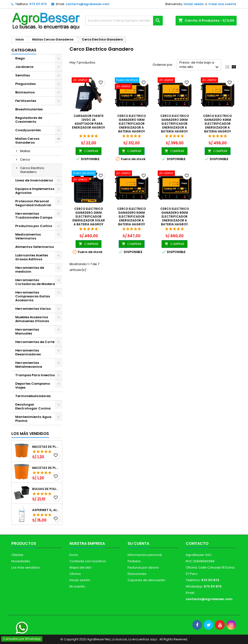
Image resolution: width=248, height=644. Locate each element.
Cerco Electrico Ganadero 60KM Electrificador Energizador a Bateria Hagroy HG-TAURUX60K (132, 218)
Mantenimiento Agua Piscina (33, 419)
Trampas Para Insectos (35, 375)
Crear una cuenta (222, 4)
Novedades (21, 561)
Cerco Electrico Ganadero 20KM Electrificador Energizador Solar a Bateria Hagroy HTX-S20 (89, 218)
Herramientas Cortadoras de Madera (35, 282)
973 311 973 (38, 4)
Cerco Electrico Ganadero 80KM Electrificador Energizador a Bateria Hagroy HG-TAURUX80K (175, 218)
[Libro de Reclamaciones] (8, 609)
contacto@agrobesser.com (87, 4)
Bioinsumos (25, 92)
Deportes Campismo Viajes (33, 386)
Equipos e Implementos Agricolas (35, 191)
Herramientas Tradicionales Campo (34, 216)
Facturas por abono (143, 567)
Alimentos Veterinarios (35, 247)
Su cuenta (138, 543)
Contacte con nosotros (88, 561)
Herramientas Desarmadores (28, 352)
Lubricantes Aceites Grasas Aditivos (32, 257)
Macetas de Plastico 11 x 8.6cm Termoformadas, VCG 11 (46, 468)
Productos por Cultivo (34, 226)
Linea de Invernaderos (34, 180)
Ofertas (17, 555)
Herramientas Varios (33, 309)
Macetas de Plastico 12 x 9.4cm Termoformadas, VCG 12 (46, 447)
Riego (20, 58)
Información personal (145, 555)
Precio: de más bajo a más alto (200, 65)
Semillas (23, 75)
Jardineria (24, 67)
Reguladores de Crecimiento (29, 120)
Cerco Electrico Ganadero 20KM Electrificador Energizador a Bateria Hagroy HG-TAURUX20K (175, 126)
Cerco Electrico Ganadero (32, 170)
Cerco (25, 159)
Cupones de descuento (146, 580)
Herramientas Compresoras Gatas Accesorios (33, 296)
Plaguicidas (25, 84)
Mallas (25, 151)
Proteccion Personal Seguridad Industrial (33, 203)
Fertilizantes (26, 101)
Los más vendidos (30, 434)
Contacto (197, 543)
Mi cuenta (77, 586)
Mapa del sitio (81, 567)
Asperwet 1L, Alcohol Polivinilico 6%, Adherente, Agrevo (46, 510)
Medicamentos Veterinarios (28, 236)
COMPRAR (89, 151)
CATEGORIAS (24, 50)
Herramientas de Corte (35, 342)
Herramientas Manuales (27, 331)
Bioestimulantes (29, 109)
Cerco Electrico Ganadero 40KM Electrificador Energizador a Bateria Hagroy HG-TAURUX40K (217, 126)
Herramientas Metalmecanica (29, 365)
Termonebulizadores (33, 396)
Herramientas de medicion (30, 270)
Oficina (75, 574)
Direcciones (137, 574)
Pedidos (134, 561)
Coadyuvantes (28, 130)
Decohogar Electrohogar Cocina (33, 406)
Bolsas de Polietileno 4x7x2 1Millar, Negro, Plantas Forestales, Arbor (46, 489)
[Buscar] (124, 21)
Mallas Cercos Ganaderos (27, 141)
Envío (74, 555)
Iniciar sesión (194, 4)
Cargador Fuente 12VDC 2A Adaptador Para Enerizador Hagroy (89, 122)
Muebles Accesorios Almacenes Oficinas (32, 319)
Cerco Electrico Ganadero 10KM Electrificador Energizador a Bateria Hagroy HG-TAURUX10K (132, 126)
